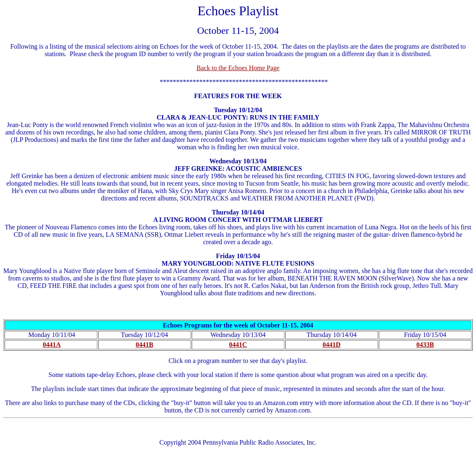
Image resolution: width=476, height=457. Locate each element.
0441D (332, 345)
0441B (144, 345)
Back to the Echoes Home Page (238, 68)
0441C (238, 345)
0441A (52, 345)
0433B (425, 345)
